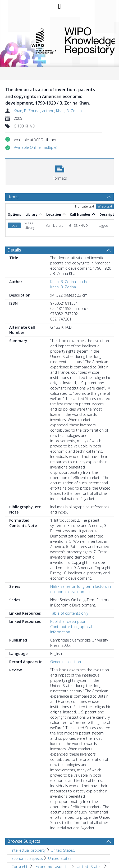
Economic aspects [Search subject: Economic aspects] (27, 858)
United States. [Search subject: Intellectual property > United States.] (63, 850)
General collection (66, 662)
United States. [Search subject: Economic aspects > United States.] (60, 858)
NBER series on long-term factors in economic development (81, 589)
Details (14, 250)
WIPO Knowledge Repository (86, 40)
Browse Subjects (24, 841)
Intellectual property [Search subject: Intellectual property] (28, 850)
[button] (36, 147)
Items (13, 197)
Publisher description (68, 621)
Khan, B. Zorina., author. (34, 111)
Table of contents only (69, 613)
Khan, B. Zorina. (69, 111)
